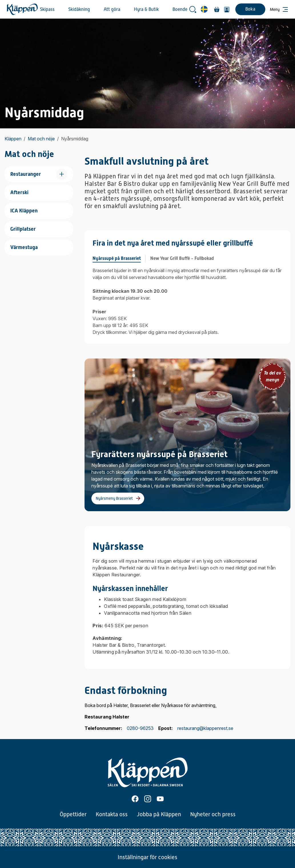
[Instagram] (148, 799)
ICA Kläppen (24, 211)
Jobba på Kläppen (159, 814)
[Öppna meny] (279, 9)
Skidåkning (79, 9)
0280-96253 (140, 728)
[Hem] (22, 9)
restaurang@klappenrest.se (205, 728)
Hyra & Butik (146, 9)
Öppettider (73, 814)
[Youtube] (160, 799)
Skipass (47, 9)
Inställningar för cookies (147, 857)
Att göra (112, 9)
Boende (180, 9)
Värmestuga (24, 247)
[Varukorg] (217, 9)
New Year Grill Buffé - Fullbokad (182, 258)
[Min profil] (227, 9)
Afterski (19, 192)
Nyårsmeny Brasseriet (114, 498)
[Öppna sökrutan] (193, 9)
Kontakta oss (112, 814)
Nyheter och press (213, 814)
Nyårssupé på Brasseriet (117, 258)
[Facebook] (135, 799)
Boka (250, 9)
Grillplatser (23, 229)
